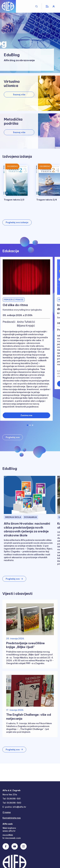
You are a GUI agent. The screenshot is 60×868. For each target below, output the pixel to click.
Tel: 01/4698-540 (12, 803)
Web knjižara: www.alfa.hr (9, 829)
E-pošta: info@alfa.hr (14, 807)
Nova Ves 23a (10, 794)
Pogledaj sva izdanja (17, 222)
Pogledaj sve (13, 437)
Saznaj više (19, 95)
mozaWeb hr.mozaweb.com (12, 836)
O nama (7, 812)
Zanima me (26, 415)
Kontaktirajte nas (12, 818)
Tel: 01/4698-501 (12, 799)
